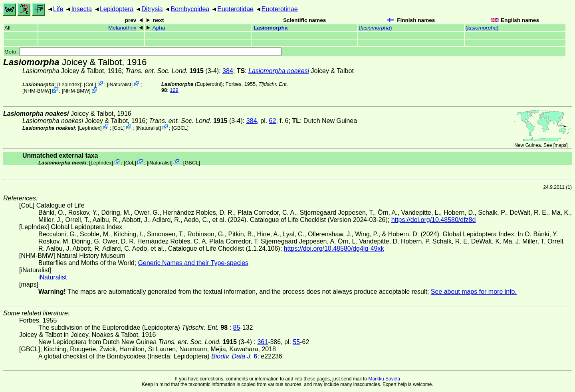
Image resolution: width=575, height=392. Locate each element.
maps (560, 145)
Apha (159, 28)
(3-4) (172, 71)
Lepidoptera (117, 9)
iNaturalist (120, 84)
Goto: (143, 52)
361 (263, 342)
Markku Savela (384, 379)
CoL (90, 84)
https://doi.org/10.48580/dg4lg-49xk (334, 248)
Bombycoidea (190, 9)
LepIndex (69, 84)
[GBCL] (180, 128)
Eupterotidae (235, 9)
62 (273, 121)
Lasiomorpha (271, 28)
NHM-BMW (37, 91)
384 (228, 71)
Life (58, 9)
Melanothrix (122, 28)
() (375, 28)
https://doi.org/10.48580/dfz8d (434, 220)
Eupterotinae (280, 9)
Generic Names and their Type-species (193, 263)
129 (174, 90)
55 (296, 342)
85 (237, 328)
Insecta (81, 9)
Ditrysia (152, 9)
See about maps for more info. (474, 292)
